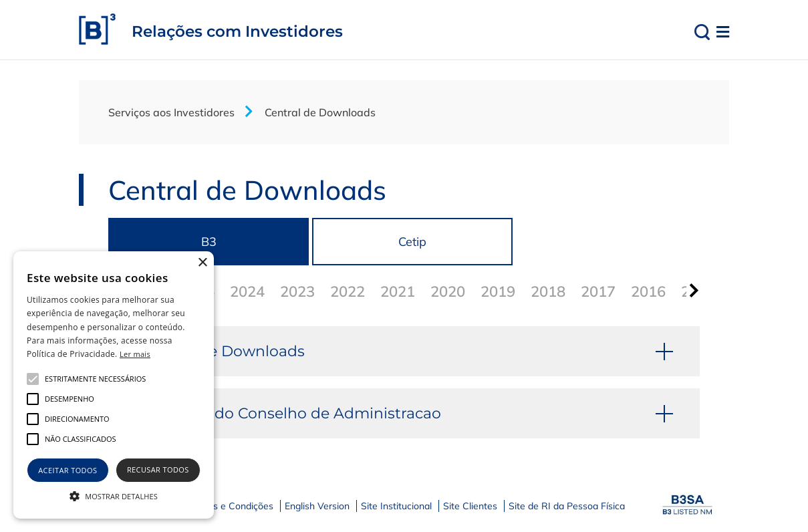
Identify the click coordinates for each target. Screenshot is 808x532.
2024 (247, 291)
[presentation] (691, 290)
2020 (448, 291)
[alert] (114, 385)
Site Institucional (396, 506)
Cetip (412, 242)
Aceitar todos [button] (68, 470)
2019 (498, 291)
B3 (209, 242)
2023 (297, 291)
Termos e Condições (230, 506)
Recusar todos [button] (158, 470)
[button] (114, 495)
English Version (317, 506)
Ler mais (135, 354)
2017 (598, 291)
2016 (648, 291)
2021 (398, 291)
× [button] (202, 263)
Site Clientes (470, 506)
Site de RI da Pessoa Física (567, 506)
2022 (348, 291)
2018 (548, 291)
